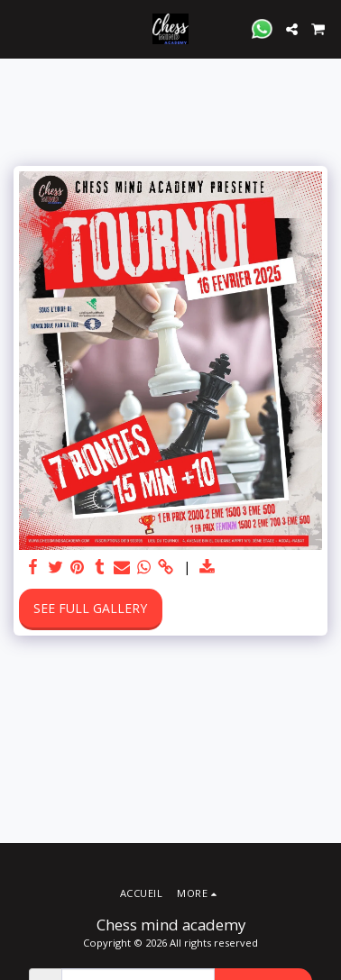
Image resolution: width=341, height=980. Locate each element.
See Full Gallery (90, 608)
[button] (20, 28)
